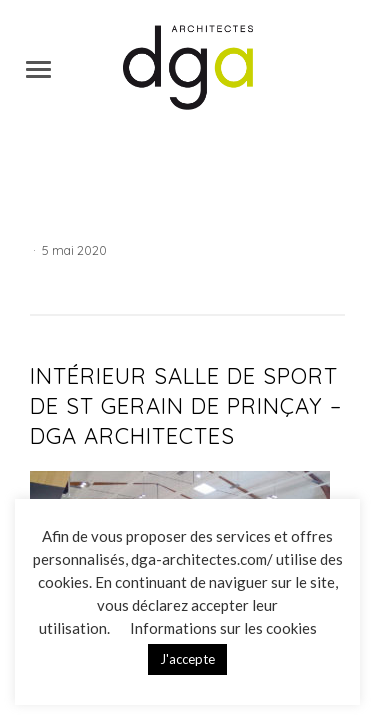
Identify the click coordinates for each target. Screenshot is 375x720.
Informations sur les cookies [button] (223, 628)
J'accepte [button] (187, 659)
